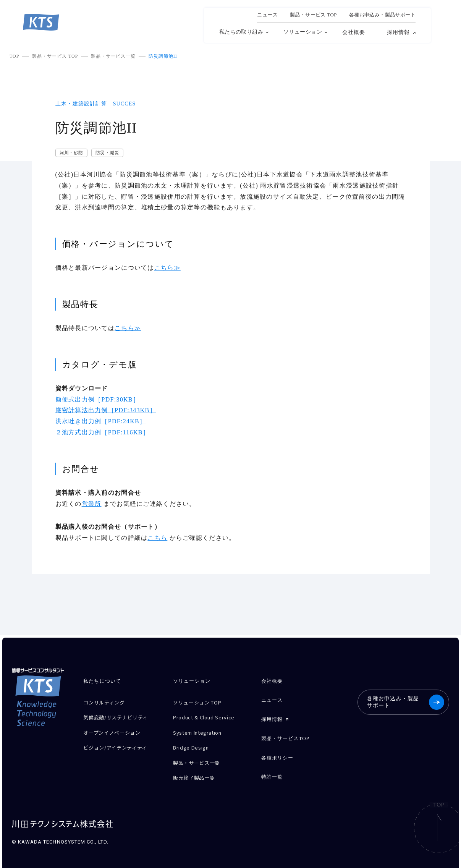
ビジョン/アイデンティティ (120, 742)
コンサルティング (107, 702)
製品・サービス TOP (55, 56)
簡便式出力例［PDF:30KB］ (98, 399)
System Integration (202, 728)
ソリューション (303, 32)
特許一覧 (272, 769)
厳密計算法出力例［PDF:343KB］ (106, 410)
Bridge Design (193, 742)
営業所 (92, 504)
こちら (157, 538)
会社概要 (354, 32)
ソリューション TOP (201, 702)
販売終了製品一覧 (197, 768)
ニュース (267, 15)
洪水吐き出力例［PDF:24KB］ (101, 421)
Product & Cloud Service (209, 715)
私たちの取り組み (241, 32)
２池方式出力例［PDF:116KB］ (102, 432)
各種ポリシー (277, 751)
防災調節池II (163, 56)
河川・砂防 (71, 153)
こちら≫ (167, 268)
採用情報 (398, 32)
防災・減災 (107, 153)
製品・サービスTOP (285, 734)
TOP (14, 56)
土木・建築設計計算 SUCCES (96, 104)
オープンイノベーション (116, 728)
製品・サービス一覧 (113, 56)
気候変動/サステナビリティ (120, 715)
